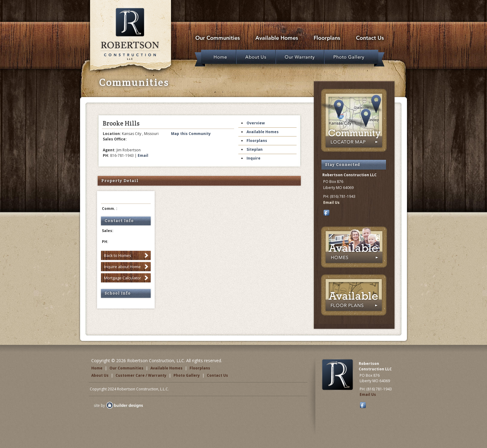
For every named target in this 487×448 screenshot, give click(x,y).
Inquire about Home (122, 267)
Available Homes (263, 132)
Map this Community (191, 134)
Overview (256, 123)
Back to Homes (118, 255)
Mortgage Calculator (123, 278)
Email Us (331, 202)
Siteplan (255, 149)
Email (143, 155)
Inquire (254, 158)
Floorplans (257, 141)
